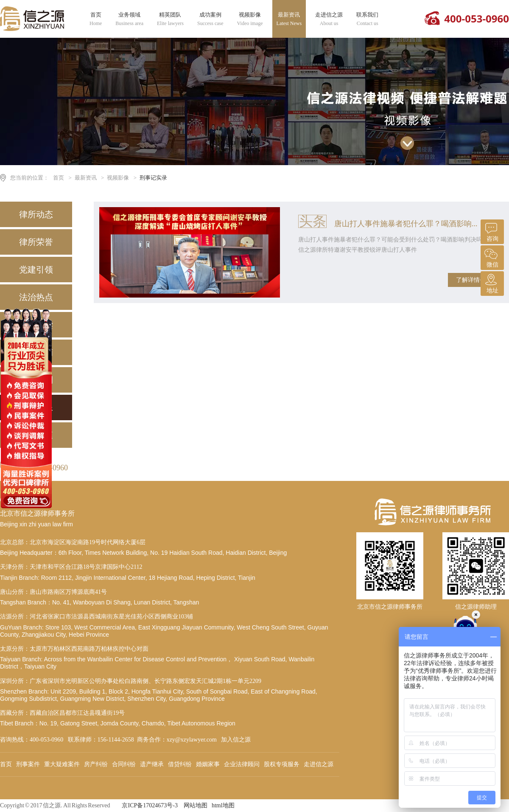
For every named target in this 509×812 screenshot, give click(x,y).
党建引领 (36, 270)
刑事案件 (28, 764)
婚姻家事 (208, 764)
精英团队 (170, 19)
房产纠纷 (96, 764)
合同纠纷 (124, 764)
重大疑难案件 (62, 764)
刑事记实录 (153, 178)
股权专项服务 (282, 764)
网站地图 (196, 805)
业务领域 (129, 19)
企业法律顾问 (242, 764)
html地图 (223, 805)
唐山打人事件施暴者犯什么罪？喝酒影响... (406, 224)
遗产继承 (152, 764)
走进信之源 (329, 19)
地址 (491, 282)
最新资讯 (289, 19)
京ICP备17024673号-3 (150, 805)
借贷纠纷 (180, 764)
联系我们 (367, 19)
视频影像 (250, 19)
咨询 (491, 231)
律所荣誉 (36, 242)
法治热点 (36, 297)
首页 (96, 19)
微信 (491, 257)
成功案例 (210, 19)
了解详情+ (470, 280)
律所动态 (36, 214)
